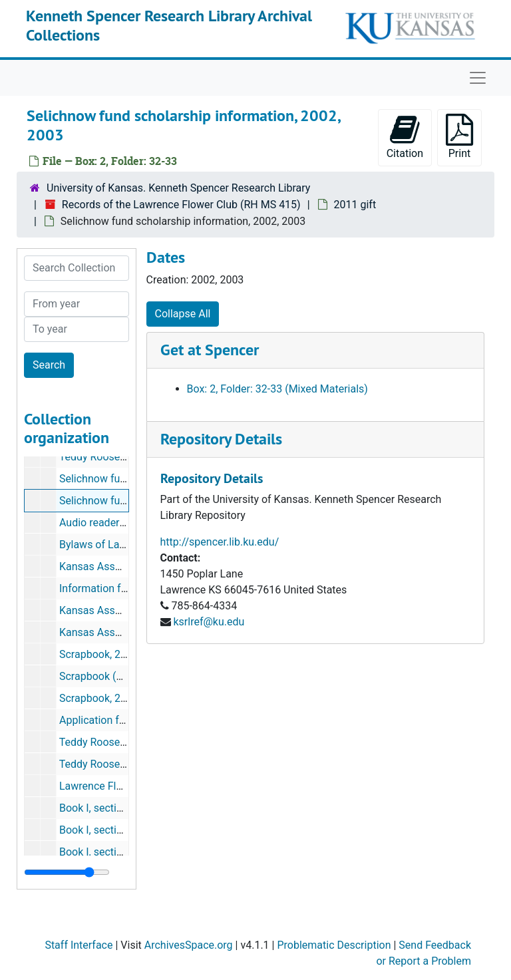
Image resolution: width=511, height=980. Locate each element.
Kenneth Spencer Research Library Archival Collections (169, 25)
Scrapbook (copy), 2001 (115, 676)
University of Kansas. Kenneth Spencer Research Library (178, 188)
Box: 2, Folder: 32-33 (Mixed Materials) (277, 389)
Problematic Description (334, 945)
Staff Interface (79, 945)
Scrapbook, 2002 (99, 654)
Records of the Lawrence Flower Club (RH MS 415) (181, 205)
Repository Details (221, 439)
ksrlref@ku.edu (209, 622)
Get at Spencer (210, 350)
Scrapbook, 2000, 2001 (113, 698)
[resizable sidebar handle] (67, 872)
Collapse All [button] (183, 314)
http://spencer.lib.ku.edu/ (220, 542)
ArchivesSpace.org (189, 945)
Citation (405, 137)
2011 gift (355, 205)
